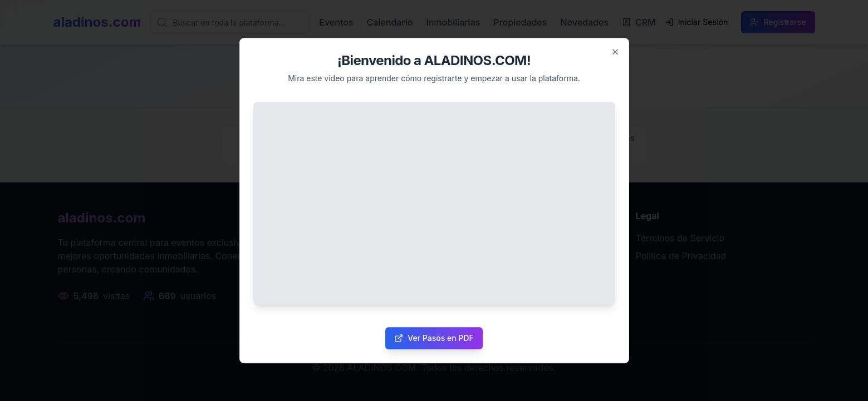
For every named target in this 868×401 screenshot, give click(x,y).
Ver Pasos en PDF (434, 338)
